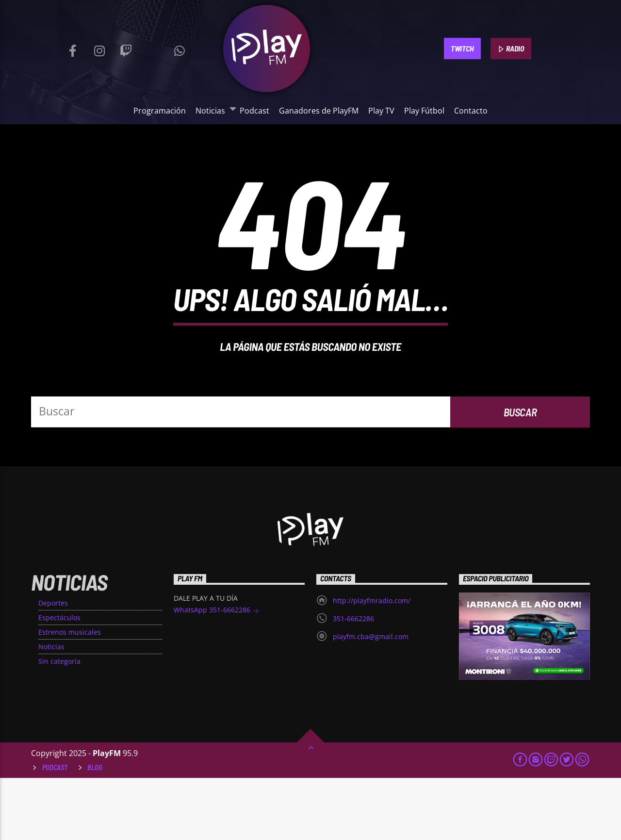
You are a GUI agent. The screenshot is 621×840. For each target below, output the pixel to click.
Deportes (53, 665)
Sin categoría (59, 723)
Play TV (381, 111)
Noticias (212, 110)
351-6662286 (353, 681)
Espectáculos (59, 680)
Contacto (471, 111)
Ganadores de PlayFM (319, 111)
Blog (95, 830)
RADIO (511, 49)
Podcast (254, 111)
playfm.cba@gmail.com (371, 699)
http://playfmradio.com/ (372, 663)
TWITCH (462, 48)
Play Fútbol (424, 111)
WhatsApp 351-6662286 (216, 673)
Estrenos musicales (70, 694)
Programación (160, 111)
